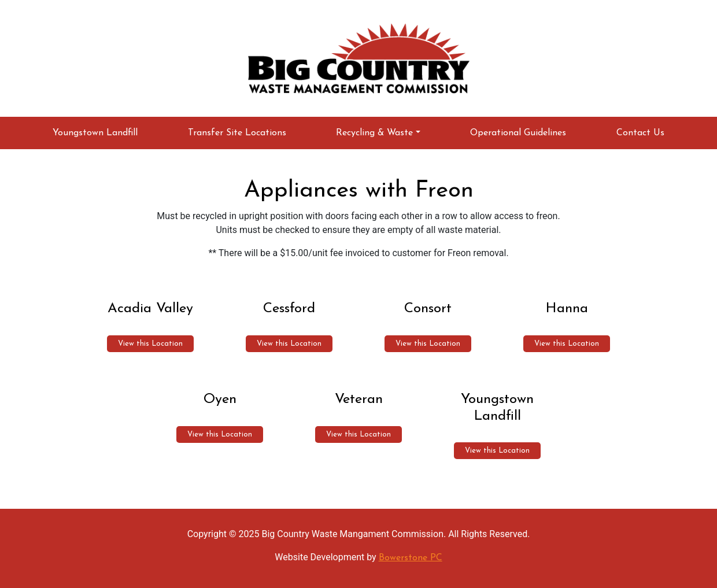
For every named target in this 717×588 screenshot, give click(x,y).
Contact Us (640, 133)
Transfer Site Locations (237, 133)
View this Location (150, 344)
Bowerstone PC (411, 558)
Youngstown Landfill (95, 133)
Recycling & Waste (374, 133)
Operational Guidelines (518, 133)
